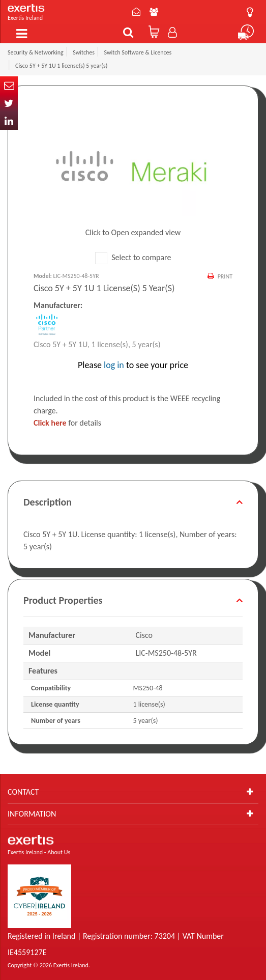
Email (9, 85)
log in (114, 365)
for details (67, 423)
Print (225, 276)
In (9, 121)
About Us (154, 12)
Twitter (9, 103)
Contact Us (136, 12)
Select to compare (133, 257)
